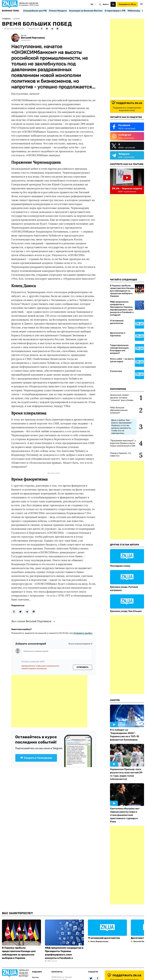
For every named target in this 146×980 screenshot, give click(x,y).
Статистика (116, 371)
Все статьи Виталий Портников (31, 621)
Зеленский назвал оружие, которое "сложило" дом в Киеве (122, 398)
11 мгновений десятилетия (117, 322)
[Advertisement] (49, 701)
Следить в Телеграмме (36, 758)
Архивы (35, 977)
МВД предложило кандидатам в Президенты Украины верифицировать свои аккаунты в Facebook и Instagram (122, 308)
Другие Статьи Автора (125, 545)
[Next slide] (142, 11)
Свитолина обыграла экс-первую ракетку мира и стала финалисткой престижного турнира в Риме (125, 815)
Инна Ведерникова (99, 941)
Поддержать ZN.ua (127, 4)
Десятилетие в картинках (118, 334)
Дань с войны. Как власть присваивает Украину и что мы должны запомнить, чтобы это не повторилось (122, 427)
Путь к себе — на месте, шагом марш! (122, 360)
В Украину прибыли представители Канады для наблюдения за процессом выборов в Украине (122, 291)
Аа (113, 4)
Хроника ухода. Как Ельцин (126, 611)
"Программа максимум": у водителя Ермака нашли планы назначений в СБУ (123, 443)
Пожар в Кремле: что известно (121, 454)
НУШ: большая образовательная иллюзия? (119, 410)
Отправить (82, 667)
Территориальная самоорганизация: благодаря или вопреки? (119, 349)
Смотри (115, 700)
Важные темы (11, 11)
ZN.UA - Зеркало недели (127, 188)
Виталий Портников (33, 38)
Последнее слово (120, 566)
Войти (106, 4)
